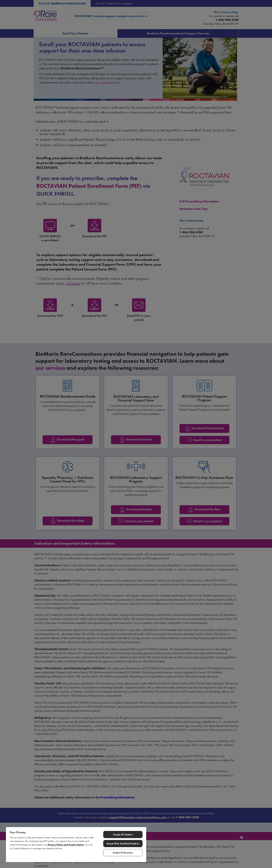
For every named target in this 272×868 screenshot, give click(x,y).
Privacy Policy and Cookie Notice (66, 845)
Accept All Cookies (123, 835)
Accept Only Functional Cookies (123, 844)
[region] (76, 844)
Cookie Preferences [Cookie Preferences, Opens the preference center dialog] (123, 853)
